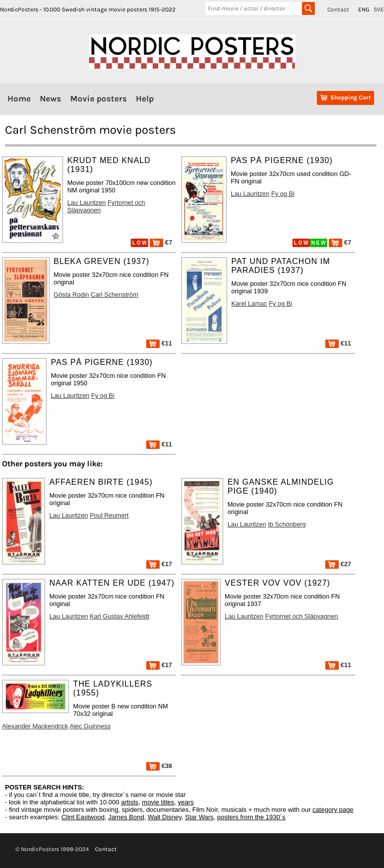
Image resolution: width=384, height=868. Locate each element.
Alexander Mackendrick (35, 726)
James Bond (126, 817)
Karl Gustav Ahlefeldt (119, 616)
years (186, 802)
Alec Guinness (90, 726)
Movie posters (98, 98)
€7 (161, 242)
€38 (159, 766)
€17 (159, 564)
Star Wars (199, 817)
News (50, 98)
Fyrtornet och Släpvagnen (302, 616)
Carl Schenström (115, 295)
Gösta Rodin (71, 295)
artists (130, 802)
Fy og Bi (283, 194)
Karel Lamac (249, 304)
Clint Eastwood (83, 817)
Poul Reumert (109, 515)
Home (19, 98)
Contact (338, 9)
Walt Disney (165, 817)
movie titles (158, 802)
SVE (379, 9)
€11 (159, 343)
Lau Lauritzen (87, 203)
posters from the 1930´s (251, 817)
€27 (338, 564)
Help (145, 98)
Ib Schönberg (287, 524)
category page (333, 810)
